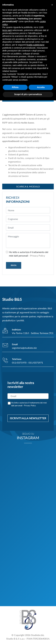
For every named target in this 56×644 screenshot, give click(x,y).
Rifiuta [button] (15, 87)
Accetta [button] (41, 87)
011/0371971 (36, 363)
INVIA (14, 265)
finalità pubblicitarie (35, 45)
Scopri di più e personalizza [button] (28, 94)
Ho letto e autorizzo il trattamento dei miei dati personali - (29, 254)
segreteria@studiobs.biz (24, 348)
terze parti (7, 30)
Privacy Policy (38, 256)
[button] (52, 5)
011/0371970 (19, 363)
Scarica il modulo (28, 186)
